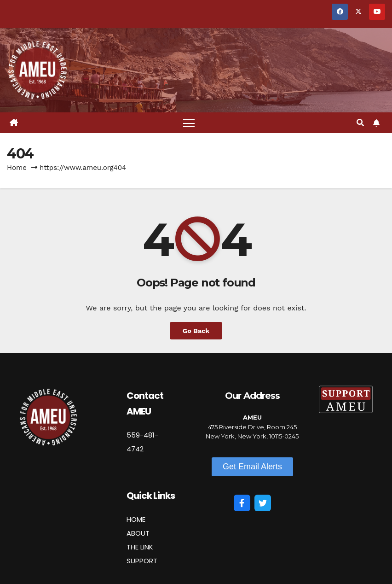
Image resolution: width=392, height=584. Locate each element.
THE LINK (140, 547)
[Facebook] (242, 503)
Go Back (196, 331)
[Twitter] (263, 503)
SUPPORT (142, 561)
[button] (360, 123)
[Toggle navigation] (189, 123)
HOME (136, 519)
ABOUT (138, 533)
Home (17, 168)
